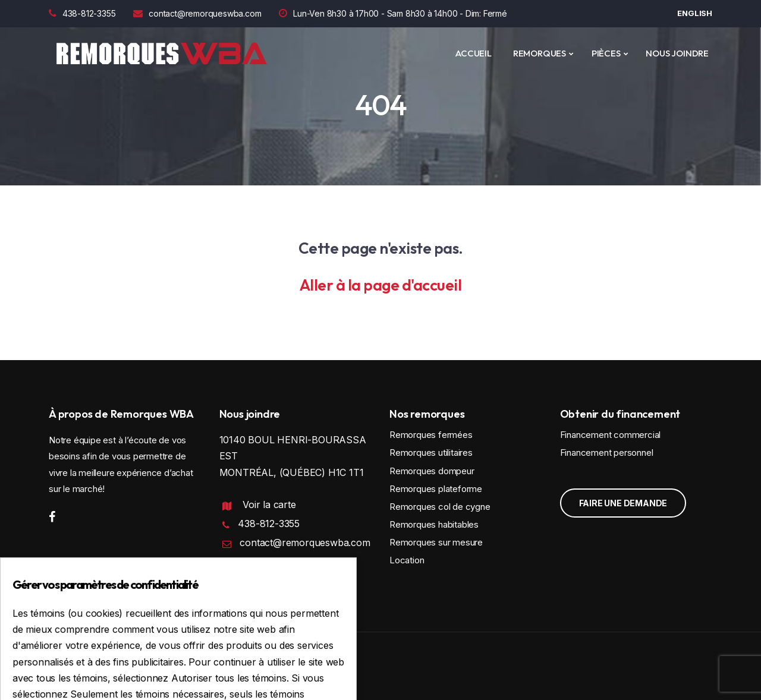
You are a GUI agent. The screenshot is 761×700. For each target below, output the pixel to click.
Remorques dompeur (432, 471)
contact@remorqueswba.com (197, 13)
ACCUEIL (474, 53)
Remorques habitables (434, 524)
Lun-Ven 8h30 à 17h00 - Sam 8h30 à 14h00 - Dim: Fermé (393, 13)
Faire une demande (623, 503)
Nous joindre (677, 53)
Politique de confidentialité (272, 578)
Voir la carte (269, 504)
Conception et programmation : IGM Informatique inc (153, 668)
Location (407, 560)
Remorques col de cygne (440, 507)
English (695, 13)
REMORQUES (540, 53)
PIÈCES (606, 53)
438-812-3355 (82, 13)
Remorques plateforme (436, 489)
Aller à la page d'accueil (381, 285)
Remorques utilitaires (431, 453)
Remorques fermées (431, 435)
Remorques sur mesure (436, 542)
